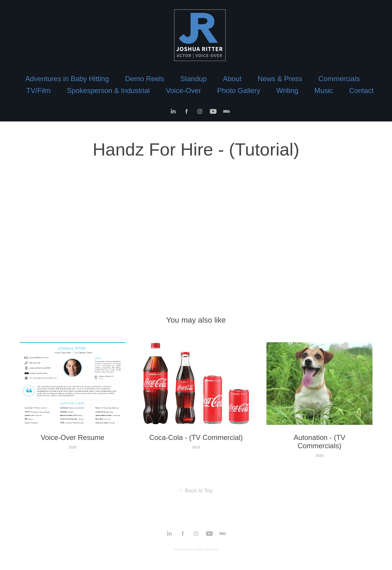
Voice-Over (183, 91)
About (232, 79)
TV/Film (39, 91)
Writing (287, 91)
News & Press (280, 79)
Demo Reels (145, 79)
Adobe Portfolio (206, 550)
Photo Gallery (238, 91)
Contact (361, 91)
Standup (193, 79)
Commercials (339, 79)
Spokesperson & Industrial (108, 91)
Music (324, 91)
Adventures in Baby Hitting (67, 79)
